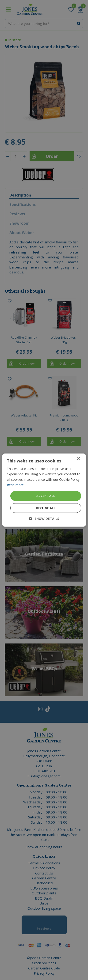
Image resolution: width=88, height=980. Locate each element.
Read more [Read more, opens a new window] (15, 485)
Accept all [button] (46, 496)
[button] (44, 519)
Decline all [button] (46, 508)
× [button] (78, 459)
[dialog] (44, 490)
